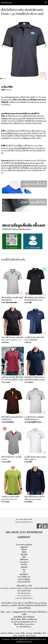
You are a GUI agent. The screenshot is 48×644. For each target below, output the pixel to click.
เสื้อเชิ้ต (24, 552)
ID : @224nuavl (12, 242)
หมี (24, 572)
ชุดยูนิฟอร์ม (24, 547)
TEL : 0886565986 (33, 242)
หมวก (24, 569)
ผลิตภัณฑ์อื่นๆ (24, 574)
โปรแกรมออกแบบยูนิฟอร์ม (24, 545)
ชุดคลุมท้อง (24, 567)
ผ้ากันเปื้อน (24, 564)
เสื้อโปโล (24, 550)
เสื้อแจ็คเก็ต (24, 555)
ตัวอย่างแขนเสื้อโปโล (24, 582)
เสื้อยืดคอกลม (24, 559)
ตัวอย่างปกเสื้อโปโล (24, 579)
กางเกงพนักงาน (24, 562)
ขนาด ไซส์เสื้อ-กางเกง (24, 577)
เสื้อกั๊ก (24, 557)
